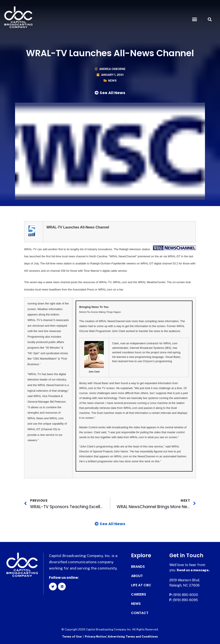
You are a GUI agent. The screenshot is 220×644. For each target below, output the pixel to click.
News (112, 81)
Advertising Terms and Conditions (133, 637)
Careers (139, 594)
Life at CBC (141, 585)
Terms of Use (72, 637)
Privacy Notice (96, 637)
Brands (138, 567)
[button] (194, 19)
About (137, 576)
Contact (140, 613)
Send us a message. (193, 570)
